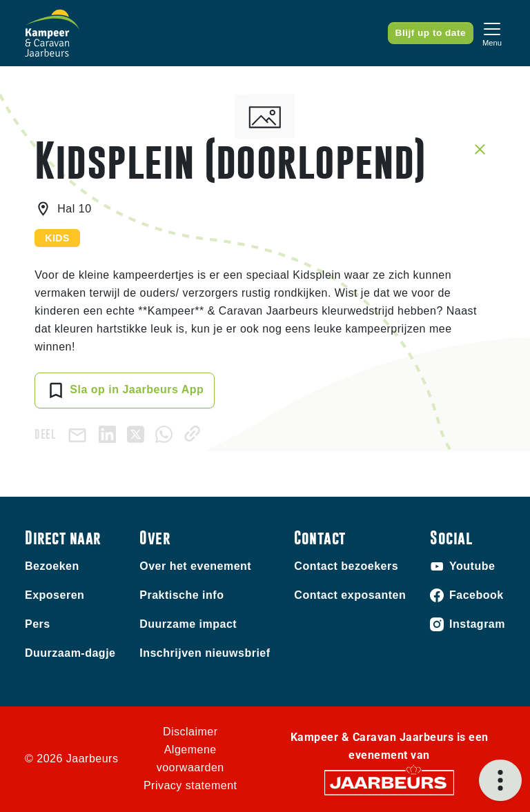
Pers (38, 624)
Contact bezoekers (346, 566)
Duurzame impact (188, 624)
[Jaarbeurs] (389, 782)
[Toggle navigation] (492, 33)
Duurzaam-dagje (70, 653)
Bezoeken (52, 566)
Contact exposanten (350, 595)
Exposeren (55, 595)
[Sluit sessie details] (480, 148)
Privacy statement (190, 785)
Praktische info (181, 595)
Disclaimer (190, 732)
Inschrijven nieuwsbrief (205, 653)
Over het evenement (195, 566)
